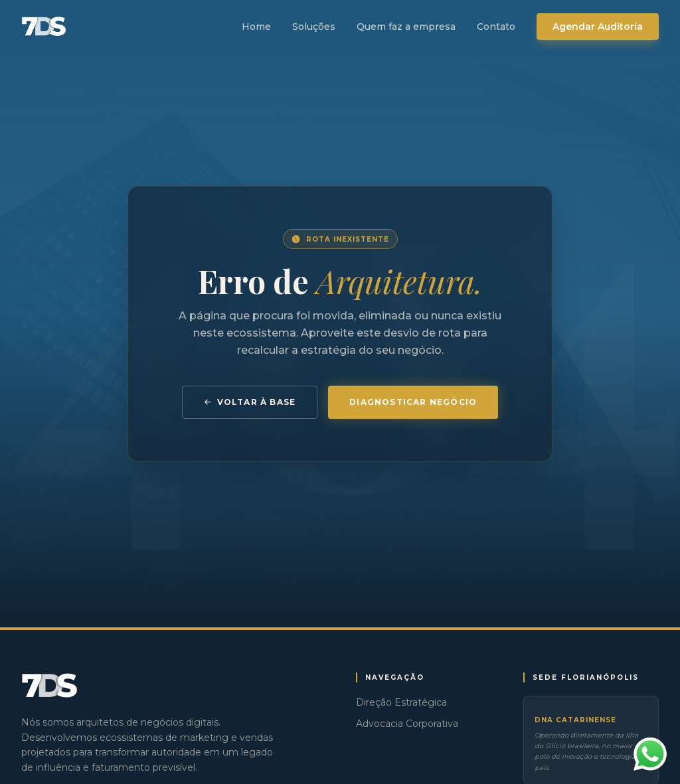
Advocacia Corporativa (407, 724)
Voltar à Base (250, 402)
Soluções (314, 27)
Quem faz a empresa (406, 27)
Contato (496, 27)
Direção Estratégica (401, 702)
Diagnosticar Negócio (413, 402)
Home (256, 27)
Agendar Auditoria (598, 27)
